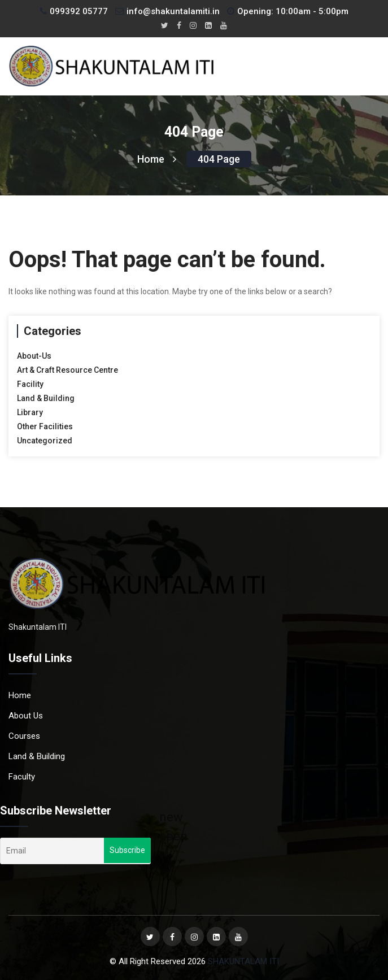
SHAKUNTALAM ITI (243, 961)
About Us (26, 716)
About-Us (34, 356)
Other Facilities (45, 426)
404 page (219, 159)
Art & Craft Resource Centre (67, 370)
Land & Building (46, 398)
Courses (24, 736)
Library (30, 412)
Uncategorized (45, 441)
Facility (30, 384)
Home (157, 159)
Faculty (22, 777)
